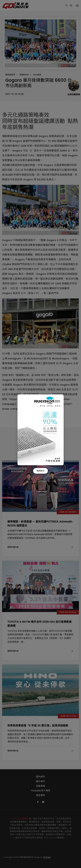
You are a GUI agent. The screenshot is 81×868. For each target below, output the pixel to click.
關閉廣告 (40, 471)
